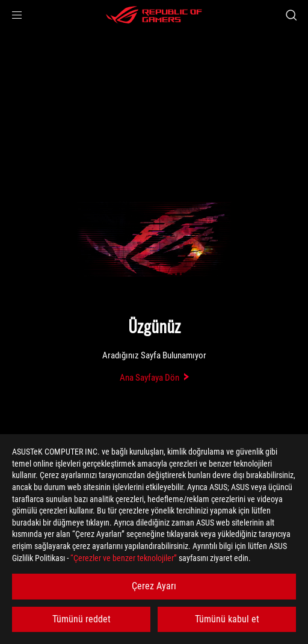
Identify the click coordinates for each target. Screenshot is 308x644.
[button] (17, 15)
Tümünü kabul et (227, 619)
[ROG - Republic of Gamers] (154, 15)
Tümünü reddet (82, 619)
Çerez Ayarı (154, 586)
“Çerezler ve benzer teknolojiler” (124, 558)
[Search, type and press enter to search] (291, 15)
